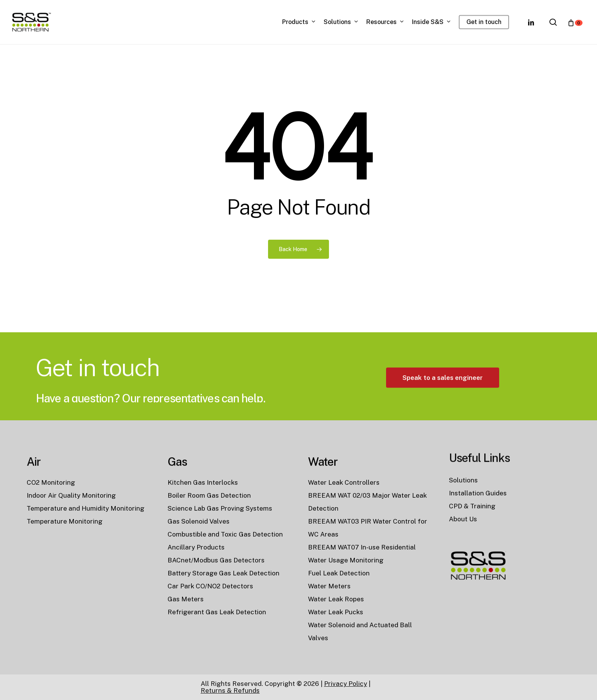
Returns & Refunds (230, 690)
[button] (443, 401)
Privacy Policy (346, 684)
